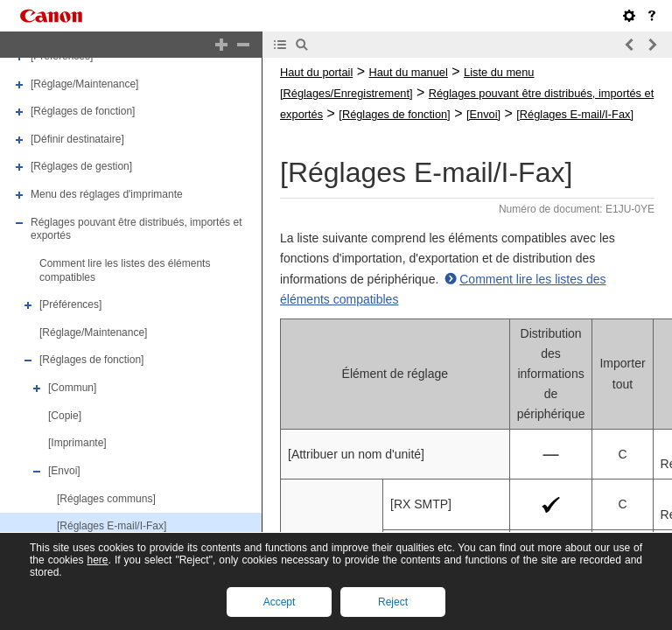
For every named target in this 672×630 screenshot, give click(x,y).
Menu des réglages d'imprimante (107, 194)
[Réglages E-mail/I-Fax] (112, 526)
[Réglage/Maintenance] (84, 84)
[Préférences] (70, 304)
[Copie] (65, 416)
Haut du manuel (408, 72)
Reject (393, 602)
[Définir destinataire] (77, 139)
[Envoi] (64, 471)
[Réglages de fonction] (83, 111)
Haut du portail (316, 72)
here (97, 560)
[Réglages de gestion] (81, 167)
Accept (280, 602)
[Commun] (72, 388)
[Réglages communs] (106, 499)
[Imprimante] (77, 443)
